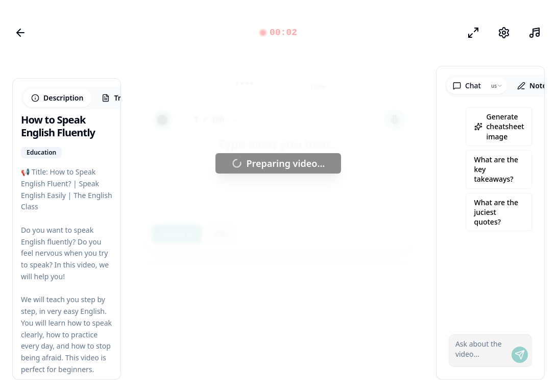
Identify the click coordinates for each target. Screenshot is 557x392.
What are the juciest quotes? (496, 212)
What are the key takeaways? (496, 169)
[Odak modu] (473, 33)
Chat (467, 85)
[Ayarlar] (504, 33)
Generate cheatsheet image (499, 127)
